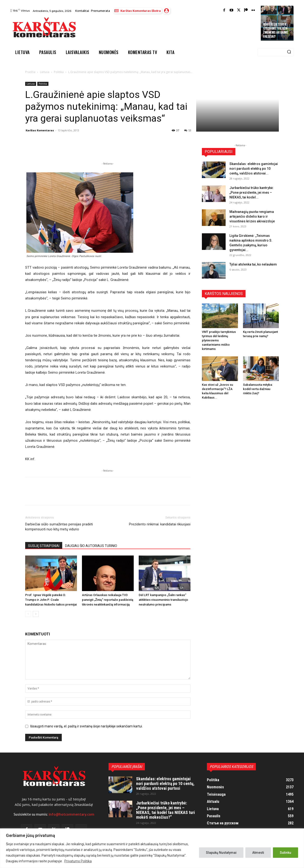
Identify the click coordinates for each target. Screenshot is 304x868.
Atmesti (258, 853)
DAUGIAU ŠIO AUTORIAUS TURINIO (91, 546)
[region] (152, 848)
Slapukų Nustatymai (221, 853)
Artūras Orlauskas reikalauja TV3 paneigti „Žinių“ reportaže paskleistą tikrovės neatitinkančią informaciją (108, 600)
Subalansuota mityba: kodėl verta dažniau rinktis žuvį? (258, 389)
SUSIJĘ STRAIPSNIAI (44, 546)
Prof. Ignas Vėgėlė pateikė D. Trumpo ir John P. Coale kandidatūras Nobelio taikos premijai (51, 600)
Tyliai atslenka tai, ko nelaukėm (253, 264)
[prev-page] (28, 614)
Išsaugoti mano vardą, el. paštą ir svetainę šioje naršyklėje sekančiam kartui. (86, 726)
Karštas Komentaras (40, 130)
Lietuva (45, 72)
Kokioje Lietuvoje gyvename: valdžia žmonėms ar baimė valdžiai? (275, 30)
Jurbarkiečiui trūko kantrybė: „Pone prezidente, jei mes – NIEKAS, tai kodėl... (252, 193)
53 (188, 130)
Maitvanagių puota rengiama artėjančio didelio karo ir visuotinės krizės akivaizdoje (252, 216)
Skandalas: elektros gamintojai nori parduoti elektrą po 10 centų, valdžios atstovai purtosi (165, 783)
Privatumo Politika (78, 861)
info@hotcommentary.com (71, 814)
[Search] (289, 52)
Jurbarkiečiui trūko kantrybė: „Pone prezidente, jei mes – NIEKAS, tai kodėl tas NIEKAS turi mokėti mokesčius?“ (166, 810)
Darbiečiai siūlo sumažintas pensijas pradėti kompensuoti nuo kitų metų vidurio (59, 527)
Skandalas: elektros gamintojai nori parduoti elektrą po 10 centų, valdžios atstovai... (254, 169)
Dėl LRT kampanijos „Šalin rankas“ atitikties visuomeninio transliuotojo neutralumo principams (163, 600)
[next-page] (36, 614)
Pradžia (30, 72)
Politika (59, 72)
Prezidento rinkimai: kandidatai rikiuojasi (160, 524)
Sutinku (285, 853)
